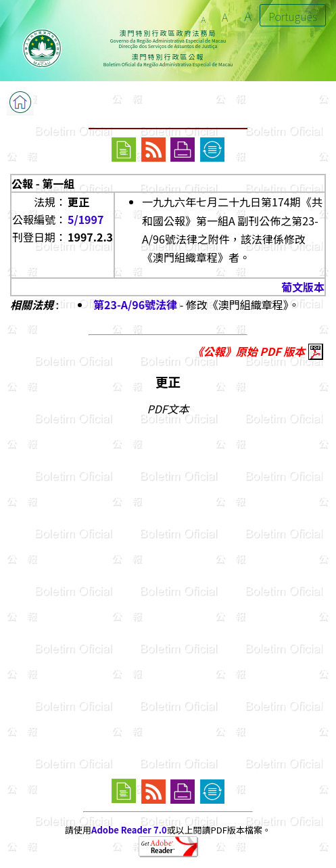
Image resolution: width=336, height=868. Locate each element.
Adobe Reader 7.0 (129, 830)
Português (293, 16)
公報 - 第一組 (43, 183)
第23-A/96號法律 (135, 304)
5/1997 (86, 219)
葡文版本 (303, 287)
